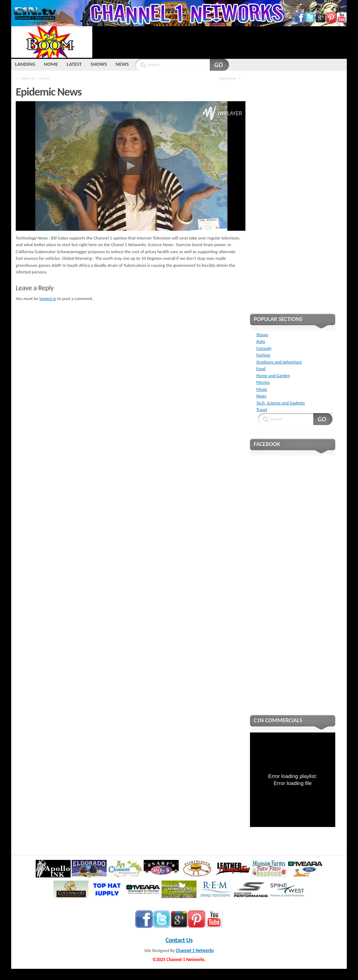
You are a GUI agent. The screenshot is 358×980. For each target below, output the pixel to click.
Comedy (264, 348)
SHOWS (99, 64)
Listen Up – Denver (35, 78)
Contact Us (179, 940)
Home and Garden (273, 376)
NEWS (122, 64)
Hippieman (227, 78)
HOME (51, 64)
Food (261, 369)
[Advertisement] (220, 42)
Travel (262, 409)
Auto (261, 341)
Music (262, 389)
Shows (262, 335)
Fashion (263, 355)
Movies (263, 382)
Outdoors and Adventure (279, 362)
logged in (48, 298)
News (261, 396)
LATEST (74, 64)
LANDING (25, 64)
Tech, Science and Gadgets (281, 403)
